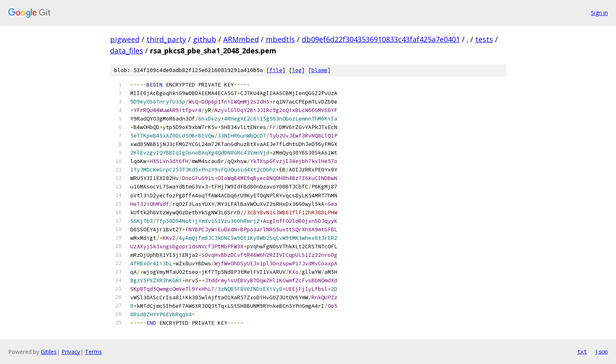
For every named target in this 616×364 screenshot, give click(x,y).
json (601, 351)
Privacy (71, 352)
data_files (127, 51)
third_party (166, 39)
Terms (93, 352)
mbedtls (280, 39)
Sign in (599, 13)
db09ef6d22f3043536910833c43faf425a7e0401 (381, 39)
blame (320, 70)
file (276, 70)
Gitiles (49, 352)
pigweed (125, 39)
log (297, 70)
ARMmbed (241, 39)
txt (582, 351)
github (205, 39)
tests (484, 39)
